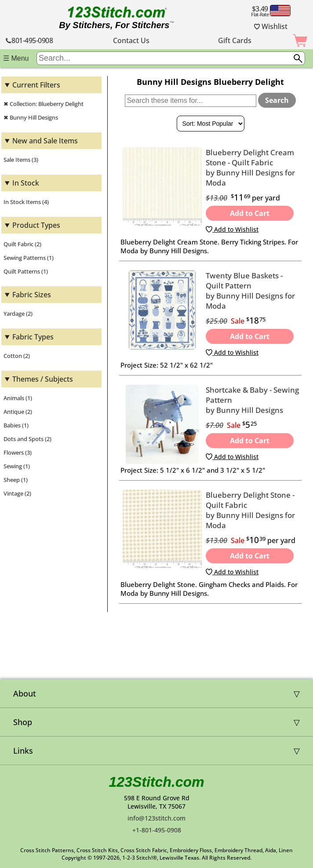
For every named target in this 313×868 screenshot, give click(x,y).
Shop (23, 722)
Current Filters (36, 85)
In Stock (26, 183)
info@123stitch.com (156, 818)
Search (277, 100)
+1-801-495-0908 (157, 830)
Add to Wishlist (232, 229)
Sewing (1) (17, 466)
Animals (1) (18, 398)
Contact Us (131, 40)
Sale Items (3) (21, 160)
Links (23, 751)
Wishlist (271, 26)
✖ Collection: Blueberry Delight (44, 104)
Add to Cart (250, 213)
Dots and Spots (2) (27, 439)
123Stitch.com (157, 782)
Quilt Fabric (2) (22, 244)
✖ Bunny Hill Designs (31, 117)
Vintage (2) (17, 493)
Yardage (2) (18, 314)
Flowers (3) (18, 452)
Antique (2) (18, 412)
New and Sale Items (45, 141)
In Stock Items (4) (26, 202)
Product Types (36, 225)
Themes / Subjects (43, 379)
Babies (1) (16, 425)
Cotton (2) (17, 356)
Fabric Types (33, 337)
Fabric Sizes (32, 295)
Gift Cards (235, 40)
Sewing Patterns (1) (29, 258)
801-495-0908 (29, 40)
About (25, 693)
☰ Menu (16, 58)
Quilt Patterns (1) (26, 271)
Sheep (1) (16, 480)
